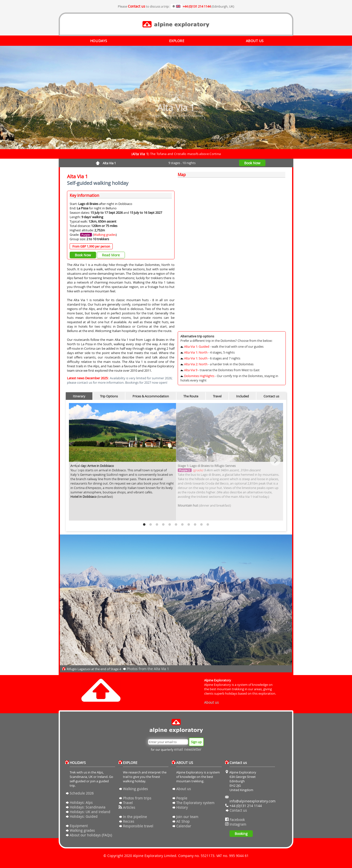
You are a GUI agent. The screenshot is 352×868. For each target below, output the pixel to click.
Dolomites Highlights (199, 376)
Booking (241, 834)
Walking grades (105, 235)
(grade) (198, 470)
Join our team (187, 817)
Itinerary (79, 396)
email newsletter (188, 749)
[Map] (231, 253)
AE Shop (183, 821)
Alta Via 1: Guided (197, 346)
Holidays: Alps (81, 803)
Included (242, 396)
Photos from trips (137, 798)
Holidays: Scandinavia (88, 807)
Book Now (252, 163)
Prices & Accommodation (151, 396)
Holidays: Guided (84, 816)
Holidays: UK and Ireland (90, 812)
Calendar (184, 826)
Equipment (79, 826)
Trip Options (109, 396)
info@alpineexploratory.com (253, 801)
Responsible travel (138, 826)
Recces (129, 821)
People (182, 798)
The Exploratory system (195, 803)
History (182, 807)
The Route (191, 396)
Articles (129, 807)
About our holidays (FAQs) (91, 835)
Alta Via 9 (191, 370)
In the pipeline (135, 817)
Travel (217, 396)
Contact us (137, 6)
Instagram (238, 824)
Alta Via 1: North (196, 352)
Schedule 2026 (82, 793)
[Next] (275, 460)
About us (211, 702)
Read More (111, 255)
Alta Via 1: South (196, 358)
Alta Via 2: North (196, 364)
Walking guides (135, 789)
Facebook (237, 820)
